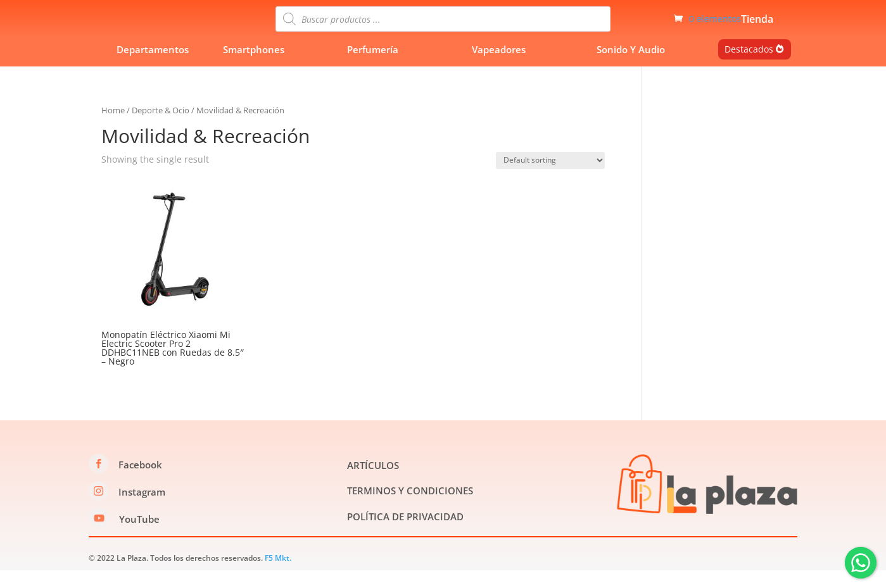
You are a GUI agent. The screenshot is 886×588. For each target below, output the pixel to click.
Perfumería (373, 67)
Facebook (140, 482)
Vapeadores (499, 67)
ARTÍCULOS (373, 483)
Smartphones (254, 67)
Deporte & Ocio (161, 128)
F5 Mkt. (278, 576)
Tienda (757, 29)
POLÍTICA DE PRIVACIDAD (405, 534)
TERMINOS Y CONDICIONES (410, 509)
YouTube (139, 537)
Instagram (142, 510)
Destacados (749, 67)
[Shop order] (550, 178)
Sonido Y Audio (631, 67)
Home (113, 128)
